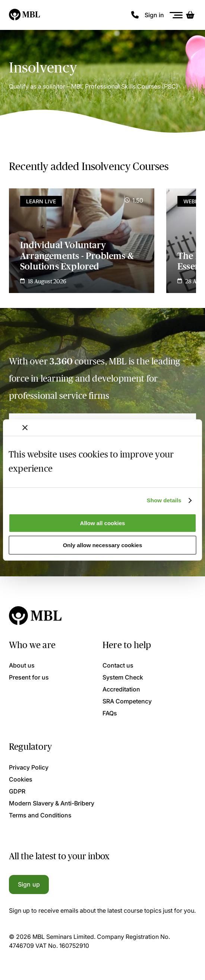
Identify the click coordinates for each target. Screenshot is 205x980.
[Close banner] (25, 428)
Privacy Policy (29, 767)
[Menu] (176, 15)
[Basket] (190, 15)
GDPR (17, 791)
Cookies (21, 779)
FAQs (110, 713)
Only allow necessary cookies (103, 545)
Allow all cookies (103, 523)
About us (22, 665)
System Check (123, 677)
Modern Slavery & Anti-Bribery (52, 803)
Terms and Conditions (40, 815)
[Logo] (25, 15)
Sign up (29, 884)
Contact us (118, 665)
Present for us (29, 677)
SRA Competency (127, 701)
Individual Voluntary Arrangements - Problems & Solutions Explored (77, 256)
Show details (164, 500)
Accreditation (121, 689)
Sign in (154, 15)
